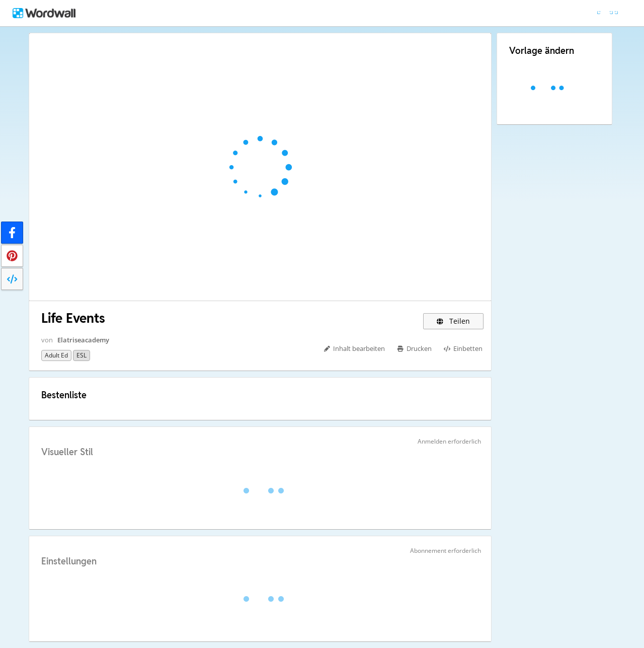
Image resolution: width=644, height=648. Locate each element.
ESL (82, 355)
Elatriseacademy (83, 340)
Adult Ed (56, 355)
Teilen (454, 321)
